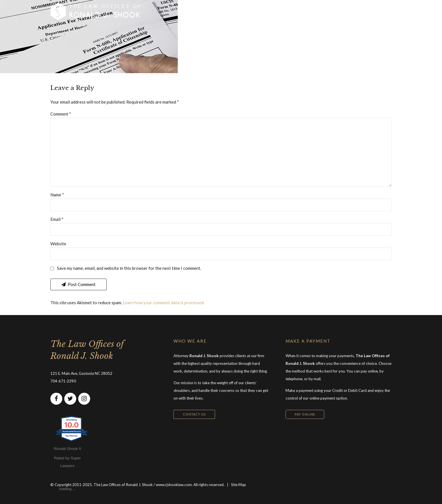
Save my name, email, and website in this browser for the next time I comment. (129, 268)
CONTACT (336, 11)
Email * (57, 219)
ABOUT (265, 11)
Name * (57, 195)
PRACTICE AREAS (226, 11)
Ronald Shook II (67, 449)
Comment (61, 114)
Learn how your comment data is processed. (164, 303)
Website (58, 244)
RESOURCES (299, 11)
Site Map (238, 485)
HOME (188, 11)
